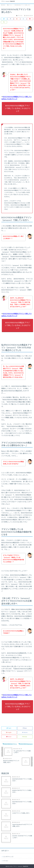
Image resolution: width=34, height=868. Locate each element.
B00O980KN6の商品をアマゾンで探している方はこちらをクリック (17, 109)
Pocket (9, 737)
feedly (25, 737)
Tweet (9, 728)
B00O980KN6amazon (26, 744)
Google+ (9, 732)
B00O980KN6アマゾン (10, 744)
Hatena (25, 732)
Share (25, 728)
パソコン (6, 861)
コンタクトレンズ (8, 857)
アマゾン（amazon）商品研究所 (8, 1)
